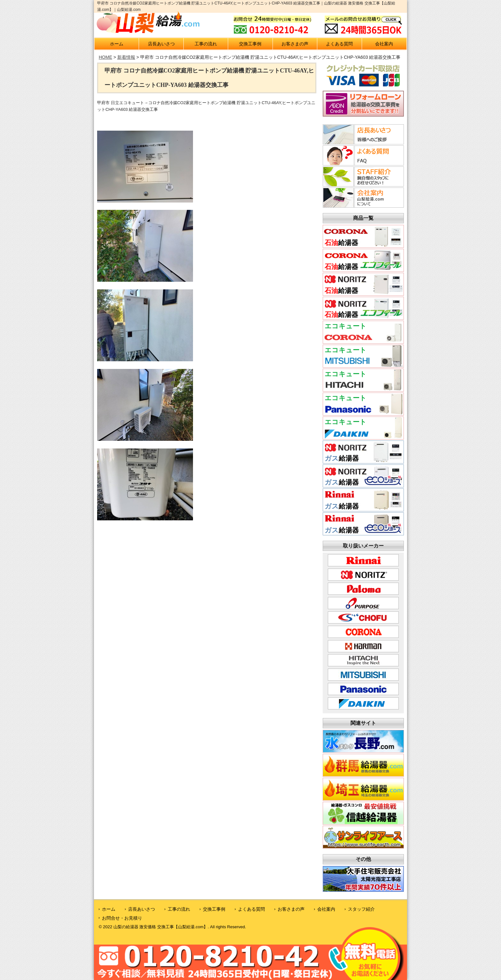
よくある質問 (339, 44)
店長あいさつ (161, 44)
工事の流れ (206, 44)
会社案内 (384, 44)
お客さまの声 (295, 44)
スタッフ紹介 (361, 909)
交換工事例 (250, 44)
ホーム (117, 44)
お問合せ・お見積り (122, 918)
